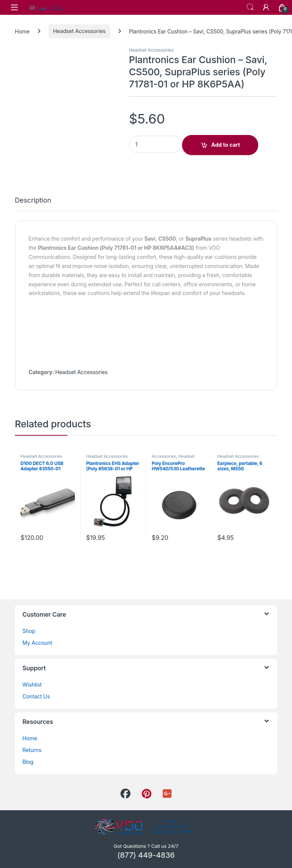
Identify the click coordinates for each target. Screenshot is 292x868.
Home (22, 31)
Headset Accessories (79, 31)
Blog (28, 762)
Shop (29, 631)
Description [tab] (33, 201)
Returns (32, 750)
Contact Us (36, 696)
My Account (37, 643)
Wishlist (32, 685)
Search (250, 7)
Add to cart (226, 145)
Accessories (164, 456)
